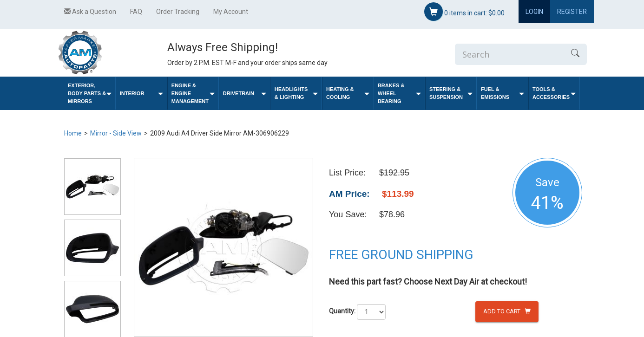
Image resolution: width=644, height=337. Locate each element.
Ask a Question (90, 12)
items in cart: (464, 12)
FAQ (136, 12)
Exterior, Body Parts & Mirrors (90, 93)
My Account (231, 12)
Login (534, 12)
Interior (141, 94)
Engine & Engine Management (193, 93)
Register (572, 12)
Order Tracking (178, 12)
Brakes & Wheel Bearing (399, 93)
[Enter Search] (509, 54)
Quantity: (342, 311)
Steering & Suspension (451, 93)
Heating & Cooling (348, 93)
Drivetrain (245, 94)
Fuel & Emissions (503, 93)
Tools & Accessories (554, 93)
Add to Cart (507, 311)
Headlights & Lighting (296, 93)
